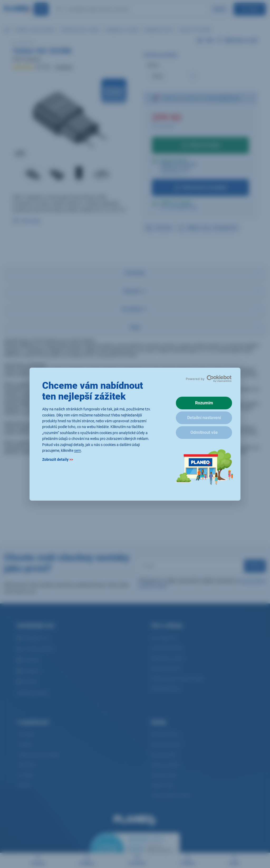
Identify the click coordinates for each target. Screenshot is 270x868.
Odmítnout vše (204, 432)
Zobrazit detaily (58, 459)
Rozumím (204, 403)
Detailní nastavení (204, 418)
